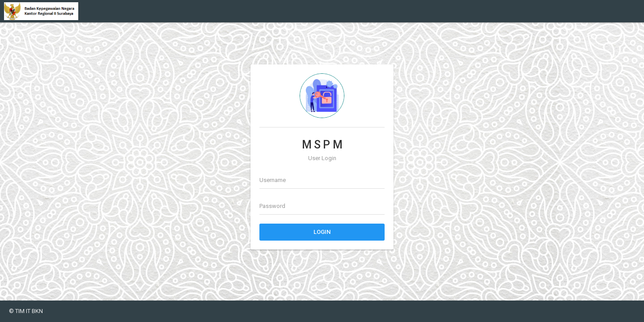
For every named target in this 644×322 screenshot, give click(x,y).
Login (322, 232)
